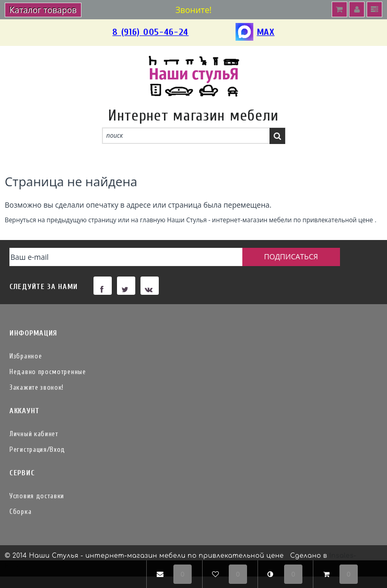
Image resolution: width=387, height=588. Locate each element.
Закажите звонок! (37, 387)
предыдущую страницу (81, 220)
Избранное (26, 356)
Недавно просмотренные (48, 372)
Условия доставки (37, 496)
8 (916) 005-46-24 (150, 32)
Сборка (20, 512)
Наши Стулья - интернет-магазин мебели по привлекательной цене (270, 220)
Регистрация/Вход (37, 449)
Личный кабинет (34, 434)
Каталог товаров (43, 10)
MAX (255, 33)
